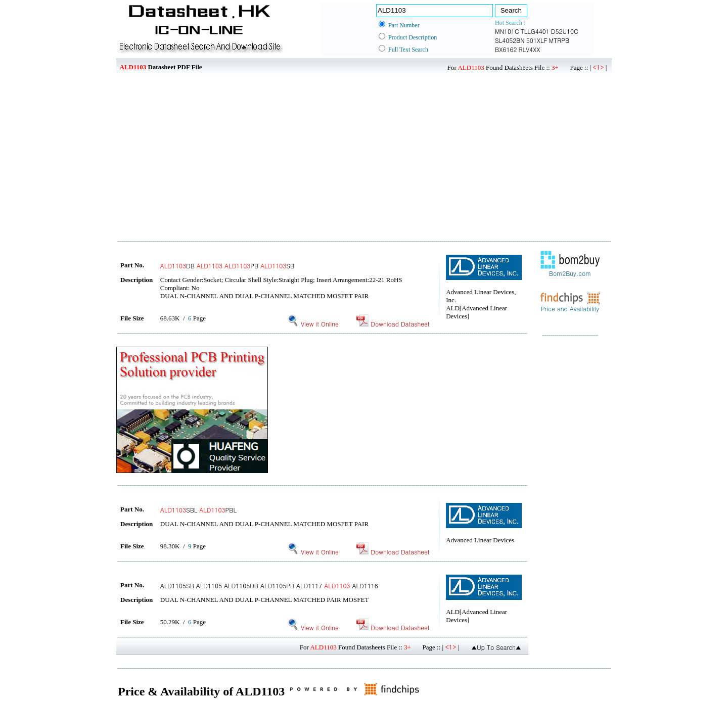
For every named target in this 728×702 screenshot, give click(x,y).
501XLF (537, 40)
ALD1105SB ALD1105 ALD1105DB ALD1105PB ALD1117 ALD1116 (269, 586)
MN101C (507, 31)
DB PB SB (227, 266)
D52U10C (565, 31)
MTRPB (559, 40)
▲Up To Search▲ (496, 647)
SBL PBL (198, 510)
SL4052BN (510, 40)
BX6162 (506, 49)
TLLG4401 (535, 31)
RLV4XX (529, 49)
